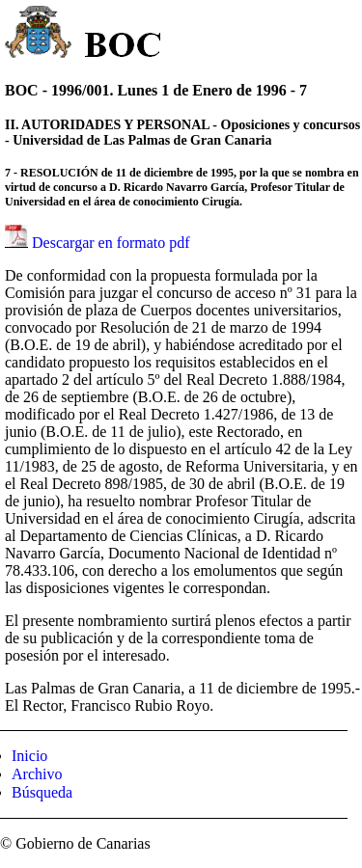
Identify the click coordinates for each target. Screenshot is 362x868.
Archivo (37, 774)
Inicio (29, 756)
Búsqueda (42, 792)
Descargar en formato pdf (111, 243)
